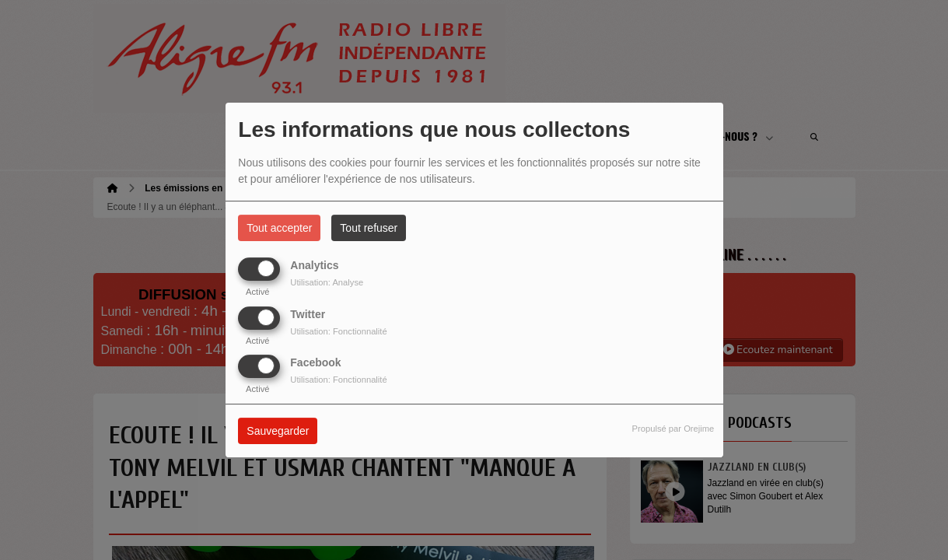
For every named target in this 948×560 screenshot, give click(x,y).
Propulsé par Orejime (673, 429)
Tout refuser (369, 228)
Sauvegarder (278, 431)
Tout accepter (279, 228)
